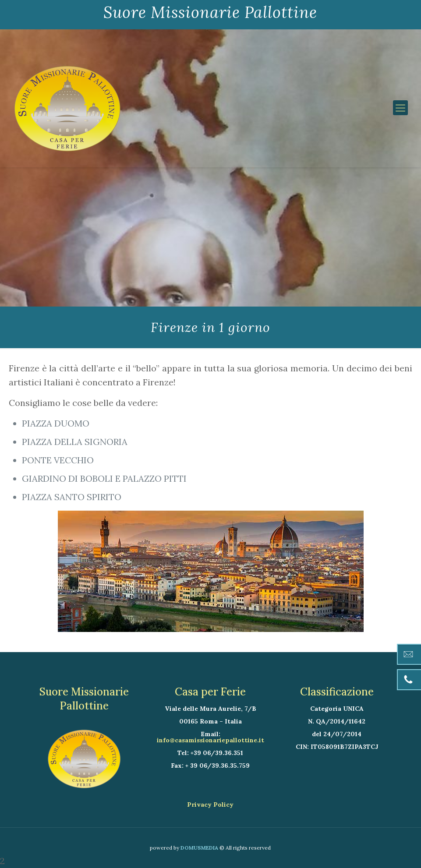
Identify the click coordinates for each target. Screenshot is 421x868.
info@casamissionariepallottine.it (210, 740)
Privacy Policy (210, 804)
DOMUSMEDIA (199, 848)
